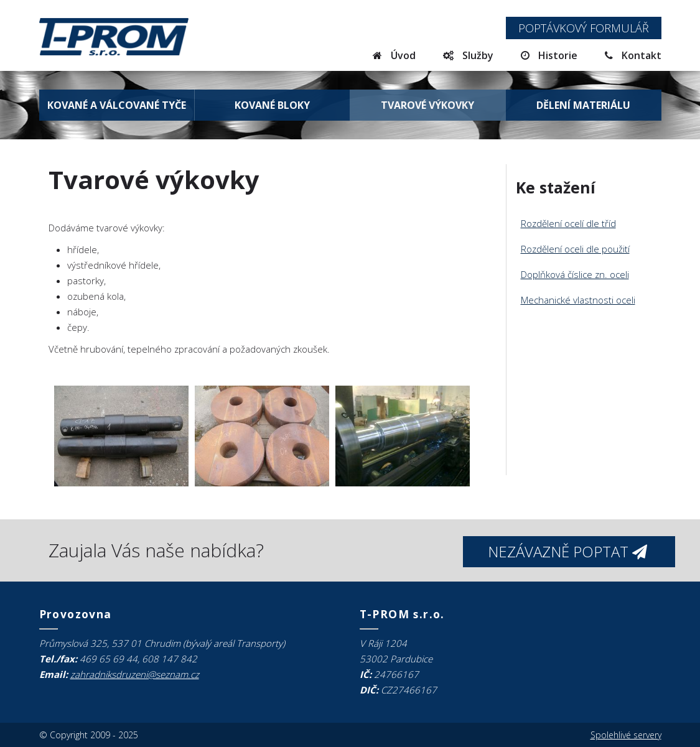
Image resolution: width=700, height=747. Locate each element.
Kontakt (633, 55)
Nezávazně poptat (567, 551)
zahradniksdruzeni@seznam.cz (135, 674)
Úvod (394, 55)
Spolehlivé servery (626, 735)
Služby (468, 55)
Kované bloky (272, 105)
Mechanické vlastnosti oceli (578, 300)
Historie (549, 55)
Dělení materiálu (583, 105)
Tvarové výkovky (427, 105)
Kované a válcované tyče (117, 105)
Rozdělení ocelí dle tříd (568, 223)
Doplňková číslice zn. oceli (575, 274)
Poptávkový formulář (584, 28)
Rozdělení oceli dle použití (575, 249)
